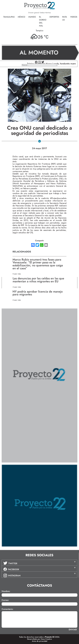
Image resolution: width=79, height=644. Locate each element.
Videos (74, 17)
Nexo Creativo (46, 639)
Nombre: (6, 591)
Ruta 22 (65, 18)
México (21, 17)
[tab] (39, 563)
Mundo (32, 17)
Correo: (5, 600)
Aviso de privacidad (40, 641)
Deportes (54, 17)
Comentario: (7, 609)
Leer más (17, 274)
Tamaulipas (9, 17)
